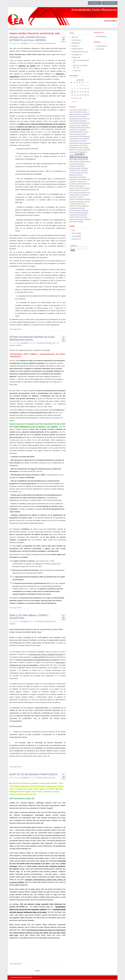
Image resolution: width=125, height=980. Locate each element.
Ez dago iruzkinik (16, 329)
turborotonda (85, 210)
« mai (74, 101)
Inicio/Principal (95, 3)
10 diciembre (77, 112)
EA (76, 136)
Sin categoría (76, 55)
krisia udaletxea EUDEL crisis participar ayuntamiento (80, 195)
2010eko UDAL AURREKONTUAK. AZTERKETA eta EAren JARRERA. (28, 39)
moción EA (81, 197)
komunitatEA (100, 49)
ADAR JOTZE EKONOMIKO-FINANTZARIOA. (34, 774)
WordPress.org (76, 239)
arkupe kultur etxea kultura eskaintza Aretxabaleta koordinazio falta (79, 121)
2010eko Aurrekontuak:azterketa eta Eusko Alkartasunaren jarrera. (32, 338)
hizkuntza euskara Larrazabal (78, 190)
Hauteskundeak (76, 49)
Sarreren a (76, 233)
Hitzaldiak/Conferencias (79, 52)
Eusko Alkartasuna (102, 46)
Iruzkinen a (76, 236)
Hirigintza (76, 70)
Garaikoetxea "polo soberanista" (79, 170)
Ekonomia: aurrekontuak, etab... (47, 43)
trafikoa (79, 210)
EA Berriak (75, 40)
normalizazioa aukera (76, 204)
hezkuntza (72, 186)
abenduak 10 (85, 112)
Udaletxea (19, 345)
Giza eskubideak (83, 179)
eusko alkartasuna (79, 156)
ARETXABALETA (110, 3)
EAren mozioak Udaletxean (81, 60)
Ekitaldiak (75, 43)
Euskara (74, 46)
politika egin (85, 206)
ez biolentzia (80, 166)
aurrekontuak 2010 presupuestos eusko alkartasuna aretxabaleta (80, 125)
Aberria (74, 37)
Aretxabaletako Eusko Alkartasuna (94, 10)
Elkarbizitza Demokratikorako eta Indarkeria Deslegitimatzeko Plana (80, 145)
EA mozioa (81, 143)
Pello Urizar (78, 206)
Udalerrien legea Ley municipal (78, 217)
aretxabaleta (24, 43)
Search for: (74, 246)
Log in (74, 230)
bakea (79, 128)
